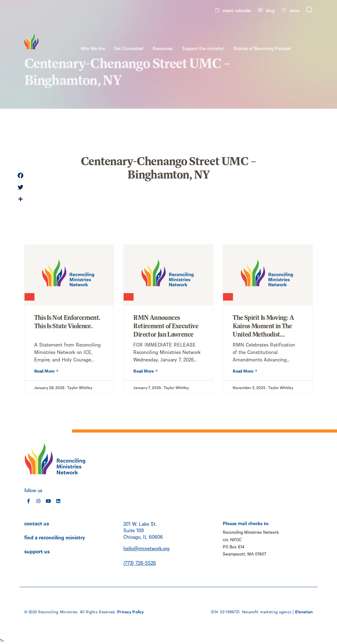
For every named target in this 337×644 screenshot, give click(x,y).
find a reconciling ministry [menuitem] (55, 537)
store (294, 10)
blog (270, 10)
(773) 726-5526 (140, 562)
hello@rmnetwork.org (146, 548)
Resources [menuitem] (184, 27)
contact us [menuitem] (37, 523)
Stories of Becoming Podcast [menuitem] (284, 27)
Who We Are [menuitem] (114, 27)
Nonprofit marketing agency (267, 611)
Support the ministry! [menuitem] (225, 27)
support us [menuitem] (37, 551)
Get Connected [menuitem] (150, 27)
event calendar (237, 10)
